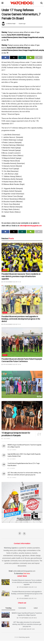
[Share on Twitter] (14, 57)
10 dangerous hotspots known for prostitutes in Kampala (16, 434)
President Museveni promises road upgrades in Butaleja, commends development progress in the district (21, 319)
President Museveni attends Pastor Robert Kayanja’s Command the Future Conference (22, 360)
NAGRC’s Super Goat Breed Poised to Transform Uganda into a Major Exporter (27, 614)
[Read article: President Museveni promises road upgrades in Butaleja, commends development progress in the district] (22, 300)
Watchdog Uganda (10, 548)
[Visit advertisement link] (22, 384)
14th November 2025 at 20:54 (11, 364)
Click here (27, 574)
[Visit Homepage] (22, 3)
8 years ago (22, 24)
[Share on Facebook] (5, 57)
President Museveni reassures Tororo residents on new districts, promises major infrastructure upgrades (21, 276)
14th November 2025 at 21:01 (11, 324)
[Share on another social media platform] (39, 57)
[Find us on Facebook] (20, 533)
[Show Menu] (2, 3)
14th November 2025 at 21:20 (11, 282)
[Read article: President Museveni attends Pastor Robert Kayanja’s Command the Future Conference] (22, 342)
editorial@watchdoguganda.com (31, 226)
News (5, 270)
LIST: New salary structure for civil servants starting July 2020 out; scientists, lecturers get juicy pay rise (24, 474)
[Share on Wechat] (31, 57)
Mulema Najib (12, 24)
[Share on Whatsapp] (22, 57)
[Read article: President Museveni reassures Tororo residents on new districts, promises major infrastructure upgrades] (22, 257)
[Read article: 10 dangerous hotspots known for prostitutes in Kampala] (22, 416)
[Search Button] (41, 3)
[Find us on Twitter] (24, 534)
